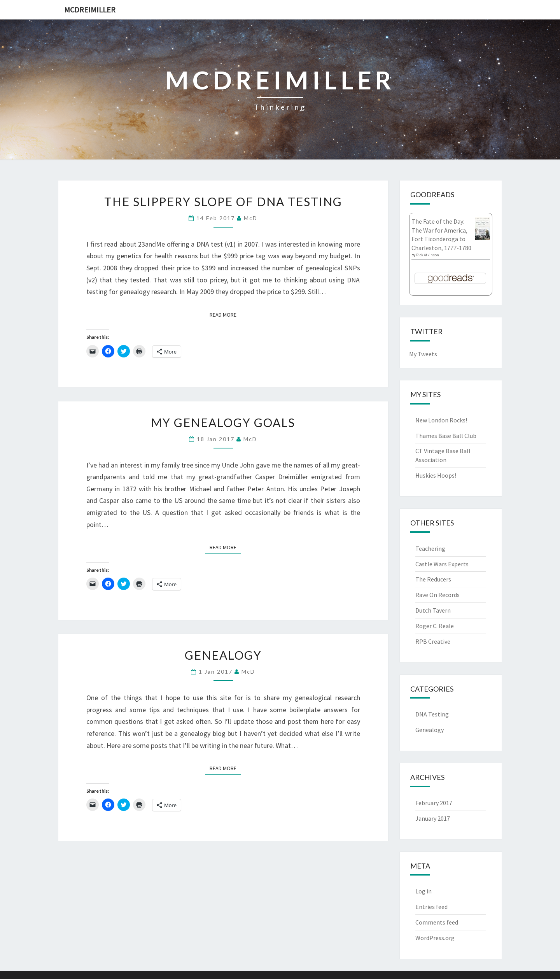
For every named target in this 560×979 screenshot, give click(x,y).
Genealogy (223, 655)
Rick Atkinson (428, 255)
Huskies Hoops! (436, 475)
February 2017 (434, 803)
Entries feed (431, 907)
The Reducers (433, 579)
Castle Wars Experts (442, 564)
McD (251, 218)
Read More (225, 314)
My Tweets (423, 354)
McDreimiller (90, 10)
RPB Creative (433, 641)
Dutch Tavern (433, 610)
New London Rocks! (441, 420)
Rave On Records (437, 595)
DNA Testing (432, 714)
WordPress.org (435, 938)
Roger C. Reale (435, 626)
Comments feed (437, 922)
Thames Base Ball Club (446, 436)
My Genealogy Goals (223, 422)
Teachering (430, 548)
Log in (423, 891)
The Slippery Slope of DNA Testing (223, 201)
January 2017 (433, 818)
